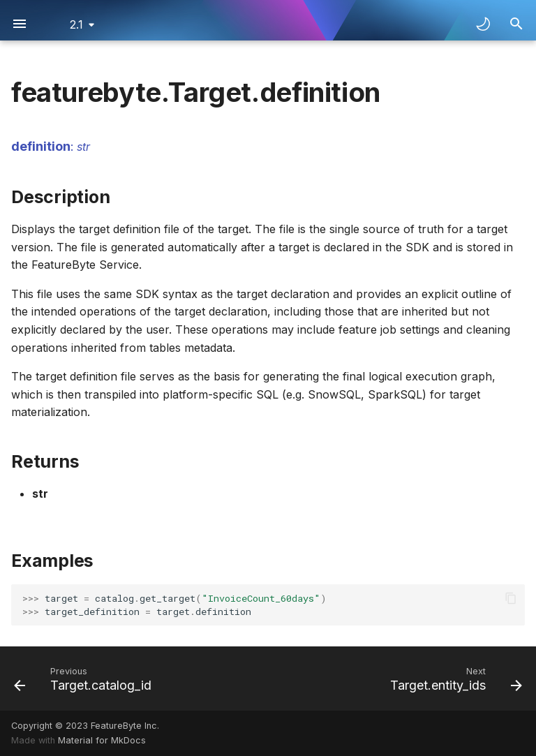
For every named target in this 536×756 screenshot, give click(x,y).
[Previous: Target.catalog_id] (85, 679)
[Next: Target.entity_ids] (454, 679)
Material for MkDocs (102, 740)
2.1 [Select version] (76, 24)
